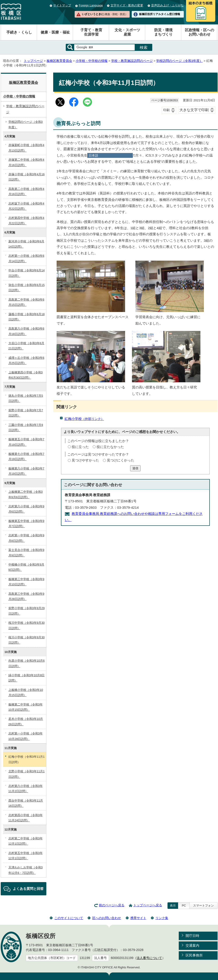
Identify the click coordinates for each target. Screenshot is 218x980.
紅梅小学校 (84, 419)
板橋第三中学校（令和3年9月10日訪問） (26, 582)
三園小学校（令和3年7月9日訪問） (26, 427)
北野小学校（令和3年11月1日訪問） (27, 774)
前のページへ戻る (112, 905)
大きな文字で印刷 (194, 110)
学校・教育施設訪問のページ (132, 61)
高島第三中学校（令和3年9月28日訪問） (26, 596)
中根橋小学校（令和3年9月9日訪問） (26, 567)
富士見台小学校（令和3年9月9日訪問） (26, 553)
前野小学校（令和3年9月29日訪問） (27, 611)
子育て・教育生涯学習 (91, 32)
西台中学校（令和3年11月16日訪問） (26, 803)
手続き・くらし (19, 32)
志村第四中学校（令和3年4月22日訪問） (26, 220)
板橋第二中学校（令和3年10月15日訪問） (26, 707)
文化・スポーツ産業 (127, 32)
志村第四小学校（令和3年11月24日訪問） (26, 818)
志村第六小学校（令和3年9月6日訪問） (26, 509)
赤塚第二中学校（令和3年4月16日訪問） (26, 162)
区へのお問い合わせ (107, 918)
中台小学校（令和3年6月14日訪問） (27, 273)
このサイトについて (69, 918)
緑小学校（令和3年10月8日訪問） (27, 678)
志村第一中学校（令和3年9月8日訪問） (26, 538)
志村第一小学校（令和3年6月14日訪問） (26, 258)
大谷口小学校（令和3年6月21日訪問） (26, 346)
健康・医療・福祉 (55, 32)
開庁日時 (192, 936)
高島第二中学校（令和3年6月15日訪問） (26, 302)
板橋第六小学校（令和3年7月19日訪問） (26, 471)
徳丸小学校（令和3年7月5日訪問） (26, 398)
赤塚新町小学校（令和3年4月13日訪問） (26, 148)
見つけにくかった (121, 460)
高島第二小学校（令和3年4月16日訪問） (26, 191)
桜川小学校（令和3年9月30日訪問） (27, 640)
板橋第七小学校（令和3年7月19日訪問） (26, 456)
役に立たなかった (110, 447)
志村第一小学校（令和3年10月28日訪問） (26, 736)
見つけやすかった (85, 460)
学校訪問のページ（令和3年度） (179, 61)
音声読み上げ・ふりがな (167, 5)
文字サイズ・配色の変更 (127, 5)
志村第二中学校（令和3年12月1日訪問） (26, 841)
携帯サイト (138, 918)
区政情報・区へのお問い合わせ (200, 32)
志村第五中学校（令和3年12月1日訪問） (26, 856)
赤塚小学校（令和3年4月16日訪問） (27, 177)
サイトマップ (62, 5)
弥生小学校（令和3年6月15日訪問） (27, 288)
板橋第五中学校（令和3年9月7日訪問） (26, 524)
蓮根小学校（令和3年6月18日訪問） (27, 317)
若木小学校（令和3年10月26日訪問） (26, 721)
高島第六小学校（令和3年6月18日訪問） (26, 331)
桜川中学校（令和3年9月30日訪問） (27, 625)
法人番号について (149, 958)
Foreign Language (91, 5)
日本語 (93, 155)
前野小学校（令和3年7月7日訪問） (26, 413)
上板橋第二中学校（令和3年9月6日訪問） (26, 494)
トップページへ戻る (148, 905)
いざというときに (105, 14)
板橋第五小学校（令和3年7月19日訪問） (26, 442)
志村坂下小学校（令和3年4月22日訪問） (26, 206)
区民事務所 (194, 955)
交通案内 (192, 945)
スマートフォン (204, 905)
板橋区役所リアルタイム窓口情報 (160, 14)
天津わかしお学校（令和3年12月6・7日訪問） (26, 870)
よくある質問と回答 (28, 889)
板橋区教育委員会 (59, 61)
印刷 (166, 110)
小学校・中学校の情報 (92, 61)
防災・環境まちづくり (163, 32)
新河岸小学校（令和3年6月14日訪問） (26, 244)
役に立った (80, 447)
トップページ (33, 61)
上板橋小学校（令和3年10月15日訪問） (26, 692)
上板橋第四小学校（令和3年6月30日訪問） (26, 375)
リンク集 (162, 918)
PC (184, 905)
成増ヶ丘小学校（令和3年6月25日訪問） (26, 360)
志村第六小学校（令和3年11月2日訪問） (26, 789)
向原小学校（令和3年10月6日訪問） (27, 663)
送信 (135, 468)
